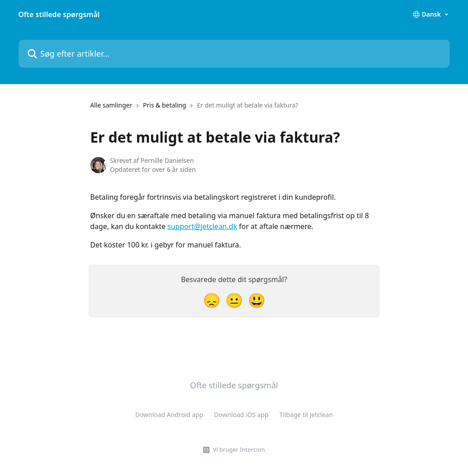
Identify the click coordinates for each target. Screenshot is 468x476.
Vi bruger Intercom (239, 449)
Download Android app (169, 415)
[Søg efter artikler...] (234, 54)
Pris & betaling (165, 105)
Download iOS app (241, 415)
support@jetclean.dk (202, 226)
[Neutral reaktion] (234, 300)
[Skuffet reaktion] (212, 300)
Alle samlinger (111, 105)
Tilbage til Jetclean (306, 415)
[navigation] (194, 109)
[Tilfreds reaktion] (257, 300)
